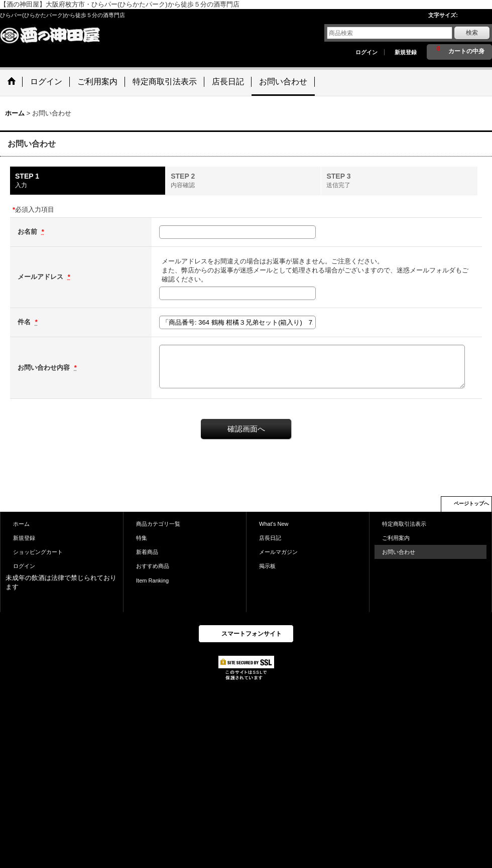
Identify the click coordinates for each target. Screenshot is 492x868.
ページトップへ (471, 503)
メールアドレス (41, 277)
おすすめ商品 (153, 566)
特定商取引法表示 (404, 524)
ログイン (366, 52)
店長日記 (270, 538)
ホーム (21, 524)
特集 (142, 538)
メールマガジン (278, 552)
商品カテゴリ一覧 (158, 524)
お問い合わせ (399, 552)
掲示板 (267, 566)
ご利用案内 (396, 538)
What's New (274, 524)
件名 (25, 322)
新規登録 (406, 52)
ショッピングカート (38, 552)
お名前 (28, 232)
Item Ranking (152, 581)
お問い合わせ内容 (45, 368)
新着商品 (147, 552)
